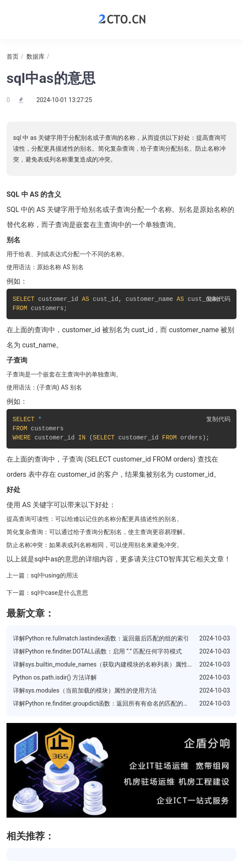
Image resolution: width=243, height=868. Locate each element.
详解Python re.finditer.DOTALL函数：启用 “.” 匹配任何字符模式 (97, 651)
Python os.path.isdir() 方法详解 (55, 677)
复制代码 (218, 420)
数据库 (36, 56)
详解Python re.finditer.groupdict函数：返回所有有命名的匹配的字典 (104, 703)
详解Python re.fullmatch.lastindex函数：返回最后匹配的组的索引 (101, 638)
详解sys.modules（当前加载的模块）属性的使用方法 (85, 690)
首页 (13, 56)
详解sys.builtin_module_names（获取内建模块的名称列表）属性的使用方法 (115, 664)
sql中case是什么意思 (59, 593)
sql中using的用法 (54, 575)
